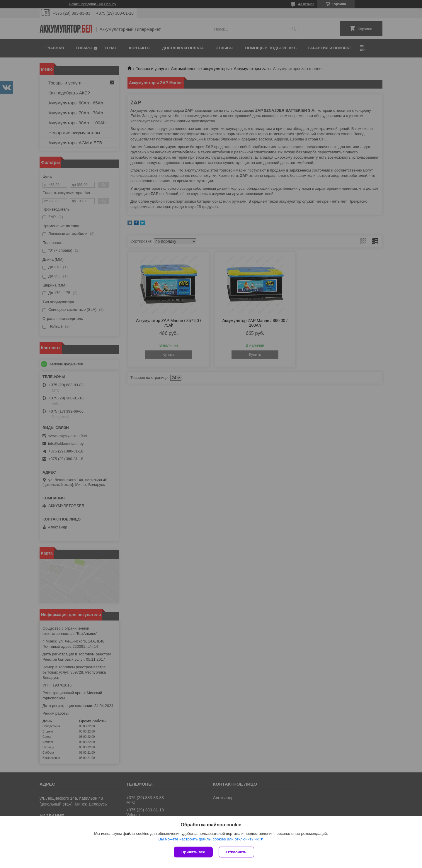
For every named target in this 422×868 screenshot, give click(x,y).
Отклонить (236, 852)
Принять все (193, 852)
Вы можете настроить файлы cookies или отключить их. (209, 839)
